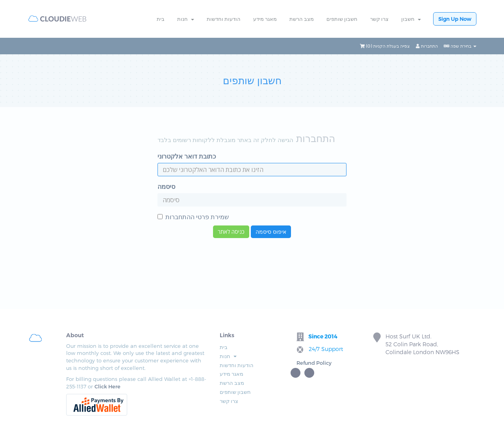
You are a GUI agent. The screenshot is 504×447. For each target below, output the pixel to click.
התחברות (427, 46)
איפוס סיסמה (271, 232)
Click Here (107, 386)
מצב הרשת (302, 19)
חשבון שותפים (342, 19)
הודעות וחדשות (224, 19)
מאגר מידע (265, 19)
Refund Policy (314, 363)
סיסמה (166, 186)
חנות (186, 19)
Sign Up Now (455, 19)
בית (161, 19)
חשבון (411, 19)
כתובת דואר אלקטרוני (187, 156)
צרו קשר (379, 19)
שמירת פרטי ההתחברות (193, 217)
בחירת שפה (460, 46)
